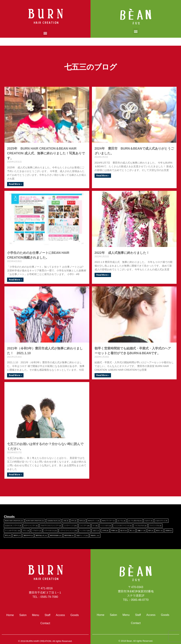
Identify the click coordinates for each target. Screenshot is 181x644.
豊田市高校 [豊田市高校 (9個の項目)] (69, 536)
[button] (45, 33)
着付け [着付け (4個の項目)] (159, 531)
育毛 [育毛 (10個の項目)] (8, 536)
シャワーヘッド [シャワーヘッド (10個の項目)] (70, 526)
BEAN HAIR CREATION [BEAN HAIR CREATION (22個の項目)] (14, 521)
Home (10, 615)
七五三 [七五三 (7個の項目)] (96, 531)
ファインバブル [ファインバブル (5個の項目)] (155, 526)
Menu (36, 615)
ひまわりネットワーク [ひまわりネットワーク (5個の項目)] (13, 526)
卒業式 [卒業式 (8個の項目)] (114, 531)
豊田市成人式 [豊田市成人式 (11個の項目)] (41, 536)
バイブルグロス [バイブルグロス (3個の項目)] (141, 526)
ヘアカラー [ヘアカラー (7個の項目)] (37, 531)
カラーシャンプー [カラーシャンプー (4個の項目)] (31, 526)
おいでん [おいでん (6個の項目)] (121, 521)
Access (60, 615)
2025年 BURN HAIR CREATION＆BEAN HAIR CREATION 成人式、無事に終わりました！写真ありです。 (46, 153)
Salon (23, 615)
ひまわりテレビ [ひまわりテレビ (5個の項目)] (161, 521)
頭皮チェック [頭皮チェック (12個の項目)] (82, 536)
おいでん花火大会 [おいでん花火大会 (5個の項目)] (135, 521)
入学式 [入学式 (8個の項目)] (105, 531)
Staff (47, 615)
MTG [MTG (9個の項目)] (74, 521)
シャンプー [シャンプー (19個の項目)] (84, 526)
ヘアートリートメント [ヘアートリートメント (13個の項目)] (68, 531)
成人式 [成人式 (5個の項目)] (124, 531)
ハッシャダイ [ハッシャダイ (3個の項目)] (106, 526)
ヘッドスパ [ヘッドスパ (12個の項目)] (85, 531)
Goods (75, 615)
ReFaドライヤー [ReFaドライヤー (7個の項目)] (108, 521)
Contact (45, 623)
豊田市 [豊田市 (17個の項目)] (17, 536)
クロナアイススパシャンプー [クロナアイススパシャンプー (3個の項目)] (51, 526)
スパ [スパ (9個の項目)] (95, 526)
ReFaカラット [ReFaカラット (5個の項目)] (94, 521)
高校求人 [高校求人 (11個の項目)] (95, 536)
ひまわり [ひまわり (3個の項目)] (148, 521)
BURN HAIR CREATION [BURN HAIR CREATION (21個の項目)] (35, 521)
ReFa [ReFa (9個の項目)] (82, 521)
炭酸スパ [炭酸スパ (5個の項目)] (141, 531)
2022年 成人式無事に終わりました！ (122, 253)
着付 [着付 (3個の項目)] (151, 531)
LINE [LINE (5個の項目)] (66, 521)
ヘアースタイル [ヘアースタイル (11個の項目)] (50, 531)
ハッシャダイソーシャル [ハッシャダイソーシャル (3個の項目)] (123, 526)
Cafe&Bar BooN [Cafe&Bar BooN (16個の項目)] (54, 521)
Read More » (15, 184)
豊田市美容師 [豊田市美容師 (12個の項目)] (56, 536)
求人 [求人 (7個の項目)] (132, 531)
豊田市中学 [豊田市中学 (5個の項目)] (28, 536)
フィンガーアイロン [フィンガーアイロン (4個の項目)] (12, 531)
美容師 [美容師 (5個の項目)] (169, 531)
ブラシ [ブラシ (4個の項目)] (26, 531)
